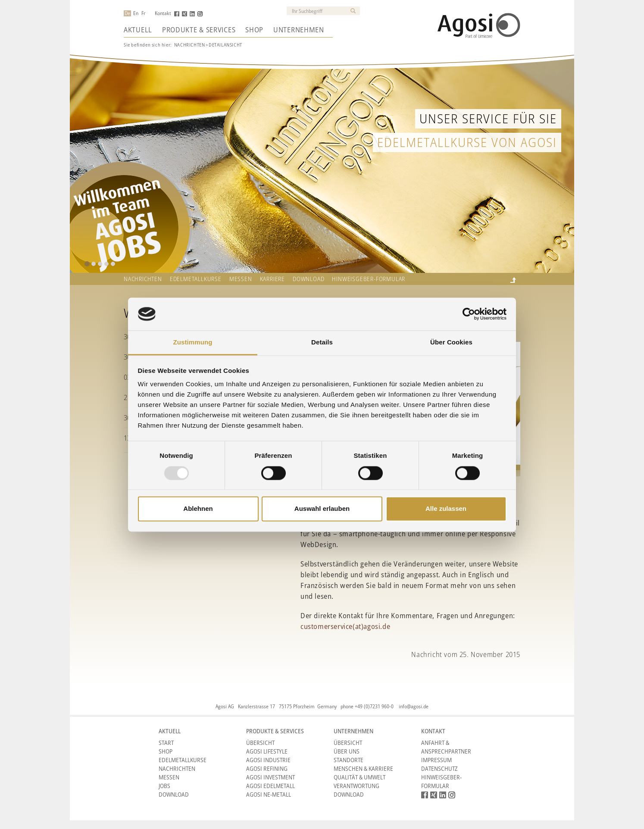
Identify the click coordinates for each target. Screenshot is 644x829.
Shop (254, 30)
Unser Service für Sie (488, 118)
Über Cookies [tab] (451, 343)
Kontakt (163, 13)
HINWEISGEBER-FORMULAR (369, 279)
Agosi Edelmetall (270, 786)
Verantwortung (356, 786)
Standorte (349, 760)
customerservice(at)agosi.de (345, 626)
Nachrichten (190, 45)
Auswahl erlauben (322, 509)
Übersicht (260, 743)
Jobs (164, 786)
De (127, 13)
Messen (241, 279)
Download (308, 279)
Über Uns (347, 751)
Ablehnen (198, 509)
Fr (143, 13)
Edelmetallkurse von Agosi (467, 142)
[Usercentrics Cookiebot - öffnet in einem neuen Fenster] (469, 314)
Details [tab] (322, 343)
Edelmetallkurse (196, 279)
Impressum (436, 760)
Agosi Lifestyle (267, 751)
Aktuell (138, 30)
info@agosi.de (414, 706)
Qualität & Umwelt (360, 777)
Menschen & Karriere (363, 768)
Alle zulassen (446, 509)
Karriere (272, 279)
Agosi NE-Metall (269, 794)
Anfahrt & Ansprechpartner (446, 747)
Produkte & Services (199, 30)
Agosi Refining (267, 768)
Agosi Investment (270, 777)
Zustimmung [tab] (193, 343)
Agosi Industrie (268, 760)
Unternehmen (299, 30)
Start (166, 743)
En (136, 13)
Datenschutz (439, 768)
